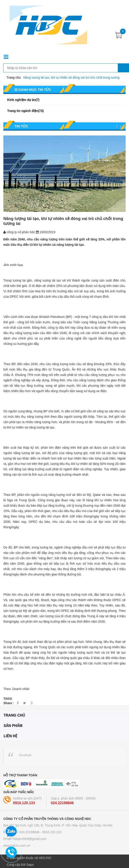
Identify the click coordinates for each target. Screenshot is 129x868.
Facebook (25, 755)
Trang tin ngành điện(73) (25, 111)
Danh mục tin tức (33, 90)
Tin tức (21, 126)
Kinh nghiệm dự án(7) (23, 100)
